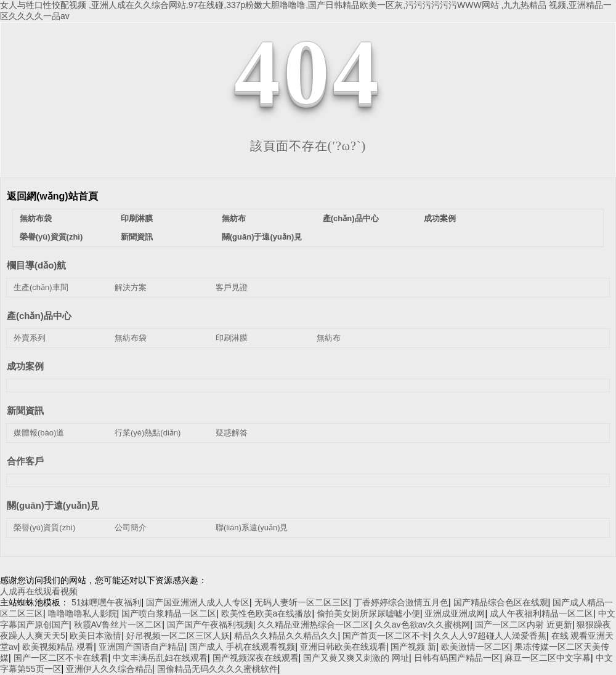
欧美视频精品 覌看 (58, 647)
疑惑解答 (232, 433)
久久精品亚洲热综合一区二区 (314, 624)
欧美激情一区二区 (476, 647)
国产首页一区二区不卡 (386, 636)
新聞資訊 (137, 237)
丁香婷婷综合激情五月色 (401, 602)
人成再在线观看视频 (39, 591)
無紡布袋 (36, 218)
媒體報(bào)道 (39, 433)
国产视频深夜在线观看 (256, 658)
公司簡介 (131, 527)
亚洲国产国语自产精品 (142, 647)
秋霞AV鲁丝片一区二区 (118, 624)
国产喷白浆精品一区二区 (169, 613)
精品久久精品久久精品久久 (286, 636)
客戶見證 (232, 287)
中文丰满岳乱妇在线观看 (160, 658)
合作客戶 (25, 461)
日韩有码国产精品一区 (457, 658)
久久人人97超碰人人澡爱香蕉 (490, 636)
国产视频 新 (413, 647)
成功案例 (440, 218)
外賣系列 (30, 338)
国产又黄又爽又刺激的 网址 (356, 658)
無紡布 (234, 218)
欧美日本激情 (95, 636)
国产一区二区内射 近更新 (524, 624)
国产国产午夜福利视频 (210, 624)
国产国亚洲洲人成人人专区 (198, 602)
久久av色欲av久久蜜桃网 (423, 624)
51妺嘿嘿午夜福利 (107, 602)
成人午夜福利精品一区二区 (541, 613)
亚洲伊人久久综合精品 (109, 669)
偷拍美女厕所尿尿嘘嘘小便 (368, 613)
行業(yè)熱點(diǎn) (148, 433)
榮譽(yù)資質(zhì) (51, 237)
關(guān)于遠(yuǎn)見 (262, 237)
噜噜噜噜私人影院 (83, 613)
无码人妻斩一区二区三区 (302, 602)
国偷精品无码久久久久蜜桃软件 (217, 669)
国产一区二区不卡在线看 (61, 658)
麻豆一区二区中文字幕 (548, 658)
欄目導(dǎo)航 (36, 265)
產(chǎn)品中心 (351, 218)
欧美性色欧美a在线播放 (267, 613)
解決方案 (131, 287)
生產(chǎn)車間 (41, 287)
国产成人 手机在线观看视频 (242, 647)
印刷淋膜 (137, 218)
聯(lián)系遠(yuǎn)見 (252, 527)
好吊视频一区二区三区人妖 (178, 636)
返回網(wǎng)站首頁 (52, 196)
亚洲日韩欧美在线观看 (343, 647)
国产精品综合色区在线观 (501, 602)
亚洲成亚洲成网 (455, 613)
